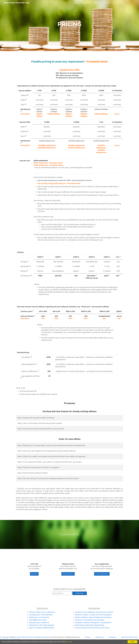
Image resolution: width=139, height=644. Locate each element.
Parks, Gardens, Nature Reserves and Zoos (93, 617)
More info (69, 642)
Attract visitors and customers (42, 612)
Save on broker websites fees (42, 628)
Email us (34, 574)
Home (76, 3)
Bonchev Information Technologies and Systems (32, 637)
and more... (105, 628)
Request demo (130, 2)
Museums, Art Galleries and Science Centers (94, 612)
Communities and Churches (87, 628)
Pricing (108, 3)
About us (117, 3)
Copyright (5, 637)
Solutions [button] (85, 3)
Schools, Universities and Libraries (90, 620)
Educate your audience (39, 623)
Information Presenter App (17, 3)
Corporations (106, 623)
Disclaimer (100, 637)
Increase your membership (41, 615)
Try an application (102, 574)
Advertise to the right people (42, 625)
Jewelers (79, 623)
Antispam (112, 637)
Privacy (88, 637)
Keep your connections (39, 617)
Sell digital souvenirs (38, 620)
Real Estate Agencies (84, 625)
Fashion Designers (91, 623)
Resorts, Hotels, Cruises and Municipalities (93, 615)
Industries (97, 3)
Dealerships (99, 625)
